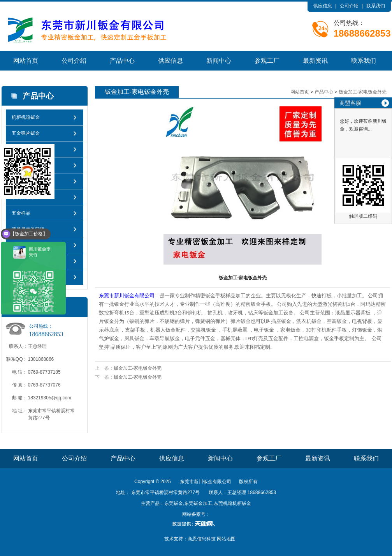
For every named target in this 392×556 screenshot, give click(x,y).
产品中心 (122, 61)
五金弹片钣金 (26, 133)
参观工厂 (267, 61)
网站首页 (26, 61)
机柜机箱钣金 (26, 117)
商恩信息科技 (202, 539)
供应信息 (323, 6)
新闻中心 (219, 61)
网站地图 (226, 539)
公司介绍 (349, 6)
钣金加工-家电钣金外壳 (363, 92)
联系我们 (376, 6)
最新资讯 (315, 61)
